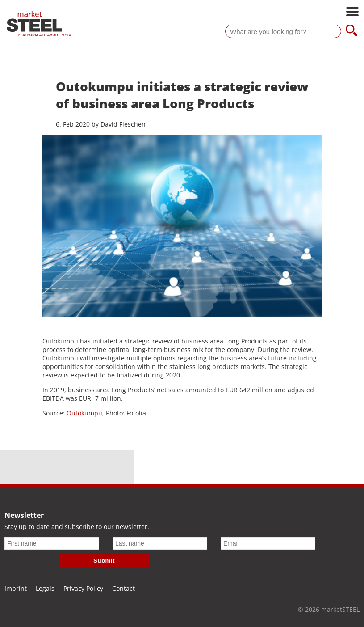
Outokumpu (84, 413)
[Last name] (160, 543)
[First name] (52, 543)
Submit (104, 561)
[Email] (268, 543)
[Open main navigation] (352, 13)
